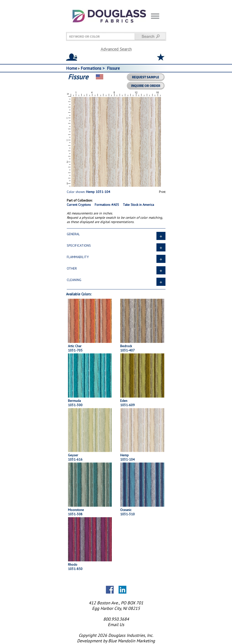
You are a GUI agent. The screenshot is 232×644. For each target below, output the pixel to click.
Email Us (116, 625)
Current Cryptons (79, 205)
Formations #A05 (107, 205)
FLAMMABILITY (116, 258)
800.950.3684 (116, 619)
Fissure (113, 68)
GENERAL (116, 235)
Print (162, 192)
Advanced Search (116, 49)
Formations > (93, 68)
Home (72, 68)
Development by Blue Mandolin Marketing (116, 641)
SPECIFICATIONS (116, 247)
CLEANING (116, 281)
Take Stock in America (138, 205)
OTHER (116, 270)
